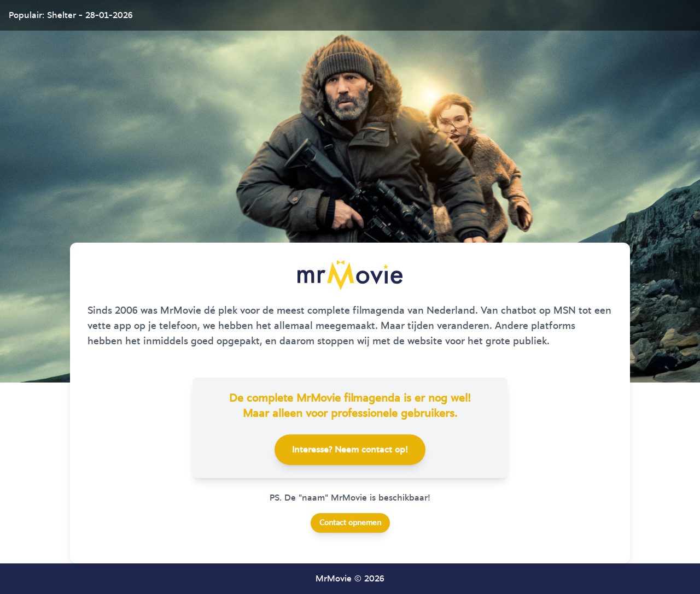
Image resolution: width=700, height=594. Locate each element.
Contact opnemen (350, 523)
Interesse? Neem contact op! (350, 450)
